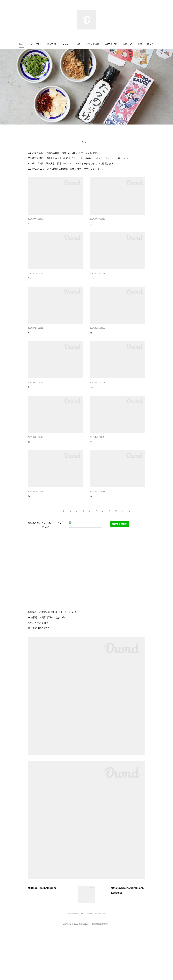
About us (67, 44)
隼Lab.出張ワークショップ (103, 350)
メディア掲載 (92, 44)
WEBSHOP (111, 44)
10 (116, 562)
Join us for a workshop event (42, 413)
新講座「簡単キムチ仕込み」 (43, 287)
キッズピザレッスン (38, 350)
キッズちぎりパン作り (101, 287)
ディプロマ (96, 539)
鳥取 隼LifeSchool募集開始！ (43, 224)
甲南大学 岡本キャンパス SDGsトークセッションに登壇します (80, 163)
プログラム (36, 44)
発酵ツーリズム (146, 44)
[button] (22, 44)
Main (22, 44)
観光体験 (52, 44)
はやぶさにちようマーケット (105, 413)
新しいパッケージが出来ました (106, 224)
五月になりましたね (100, 476)
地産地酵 (127, 44)
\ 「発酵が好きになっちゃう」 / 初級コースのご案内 (54, 539)
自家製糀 (32, 476)
